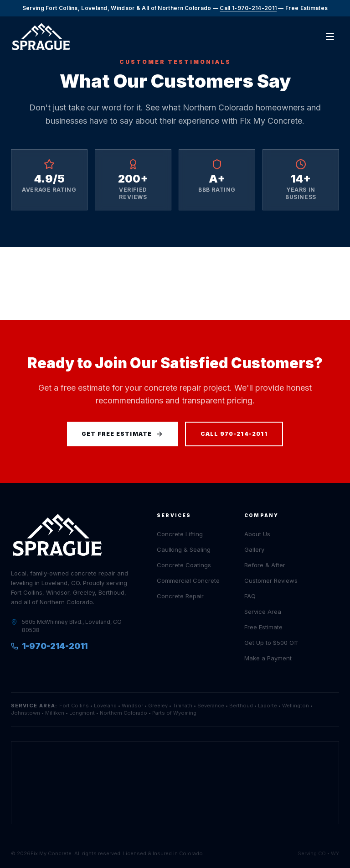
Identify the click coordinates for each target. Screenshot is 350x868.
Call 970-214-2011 (234, 434)
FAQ (250, 596)
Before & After (265, 565)
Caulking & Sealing (184, 549)
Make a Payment (268, 658)
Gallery (254, 549)
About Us (257, 534)
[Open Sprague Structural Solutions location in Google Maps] (175, 783)
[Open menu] (330, 37)
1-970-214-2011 (49, 646)
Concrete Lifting (180, 534)
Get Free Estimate (122, 434)
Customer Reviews (271, 580)
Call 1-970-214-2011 (248, 8)
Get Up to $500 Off (271, 643)
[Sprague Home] (41, 37)
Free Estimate (263, 627)
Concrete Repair (180, 596)
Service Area (263, 612)
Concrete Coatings (184, 565)
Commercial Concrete (188, 580)
